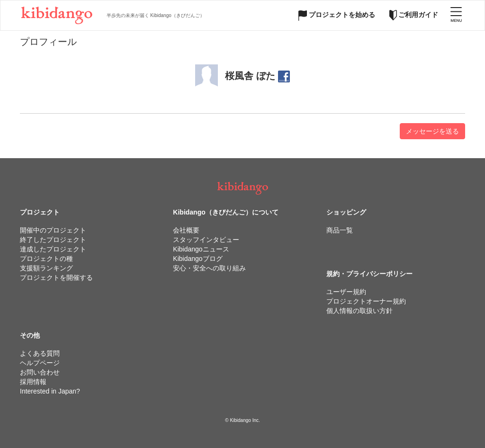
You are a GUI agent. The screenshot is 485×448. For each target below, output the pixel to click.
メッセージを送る (432, 131)
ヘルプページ (40, 363)
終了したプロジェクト (53, 240)
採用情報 (33, 382)
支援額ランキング (46, 268)
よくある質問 (40, 353)
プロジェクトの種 (46, 259)
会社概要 (186, 230)
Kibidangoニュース (201, 249)
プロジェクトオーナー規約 (366, 301)
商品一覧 (340, 230)
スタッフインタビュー (206, 240)
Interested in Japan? (50, 391)
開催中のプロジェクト (53, 230)
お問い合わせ (40, 372)
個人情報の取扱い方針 (359, 311)
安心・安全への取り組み (209, 268)
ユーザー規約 (346, 292)
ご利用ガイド (414, 15)
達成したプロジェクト (53, 249)
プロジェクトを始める (337, 15)
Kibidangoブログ (198, 259)
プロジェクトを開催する (56, 278)
